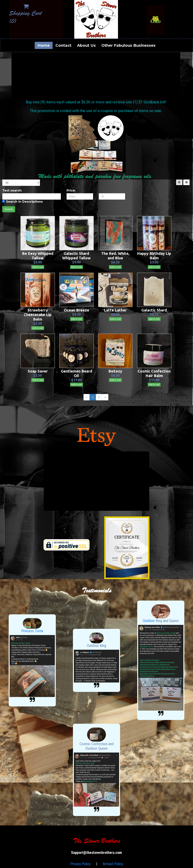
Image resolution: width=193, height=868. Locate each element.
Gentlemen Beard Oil (77, 373)
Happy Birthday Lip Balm (154, 256)
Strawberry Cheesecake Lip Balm (38, 315)
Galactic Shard (154, 310)
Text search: (12, 190)
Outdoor (149, 621)
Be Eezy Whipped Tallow (38, 256)
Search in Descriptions (23, 202)
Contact (63, 45)
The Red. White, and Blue (115, 256)
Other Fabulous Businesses (128, 45)
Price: (71, 190)
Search (9, 209)
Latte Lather (115, 310)
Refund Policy (113, 864)
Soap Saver (38, 371)
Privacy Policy (80, 864)
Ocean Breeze (77, 310)
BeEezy (115, 371)
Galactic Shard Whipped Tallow (76, 256)
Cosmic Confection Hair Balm (154, 373)
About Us (86, 45)
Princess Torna (32, 631)
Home (44, 45)
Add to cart (38, 267)
